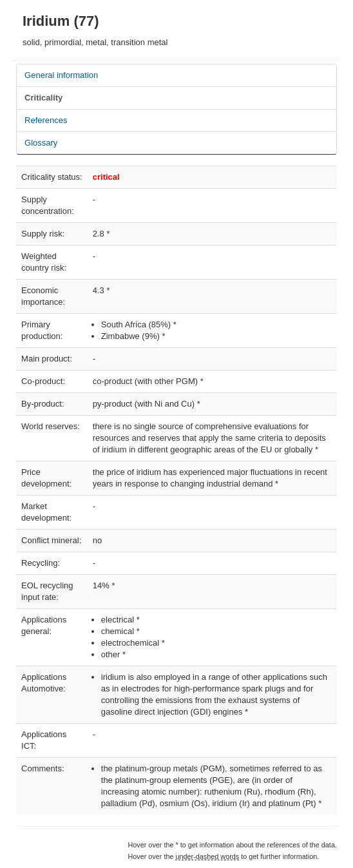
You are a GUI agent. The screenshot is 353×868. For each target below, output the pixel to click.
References (46, 120)
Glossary (41, 143)
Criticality (43, 98)
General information (61, 75)
